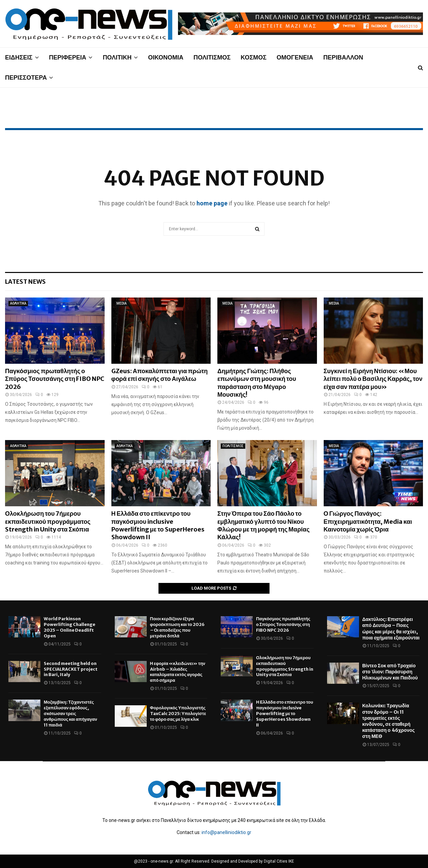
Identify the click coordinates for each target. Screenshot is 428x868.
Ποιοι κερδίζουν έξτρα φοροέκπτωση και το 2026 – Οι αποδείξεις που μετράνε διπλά (177, 627)
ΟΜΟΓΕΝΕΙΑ (295, 57)
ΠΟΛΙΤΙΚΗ (117, 57)
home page (212, 203)
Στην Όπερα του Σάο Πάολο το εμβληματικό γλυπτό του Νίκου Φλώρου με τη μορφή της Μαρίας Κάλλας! (263, 525)
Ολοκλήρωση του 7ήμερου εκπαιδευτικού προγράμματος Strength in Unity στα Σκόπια (48, 521)
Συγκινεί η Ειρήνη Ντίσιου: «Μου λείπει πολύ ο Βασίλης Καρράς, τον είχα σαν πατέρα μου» (373, 379)
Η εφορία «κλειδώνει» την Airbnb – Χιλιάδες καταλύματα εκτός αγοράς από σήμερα (178, 672)
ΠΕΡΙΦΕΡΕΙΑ (68, 57)
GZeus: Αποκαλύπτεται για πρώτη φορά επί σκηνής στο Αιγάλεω (160, 375)
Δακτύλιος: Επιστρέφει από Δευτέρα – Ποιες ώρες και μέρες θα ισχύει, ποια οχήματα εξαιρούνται (391, 628)
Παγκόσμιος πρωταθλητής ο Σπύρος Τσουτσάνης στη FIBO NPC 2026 (55, 379)
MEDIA (121, 303)
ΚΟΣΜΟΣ (254, 57)
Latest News (25, 282)
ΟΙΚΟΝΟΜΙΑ (166, 57)
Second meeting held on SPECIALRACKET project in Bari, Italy (71, 669)
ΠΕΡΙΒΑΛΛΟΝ (343, 57)
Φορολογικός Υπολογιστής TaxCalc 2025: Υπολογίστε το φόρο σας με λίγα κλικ (178, 714)
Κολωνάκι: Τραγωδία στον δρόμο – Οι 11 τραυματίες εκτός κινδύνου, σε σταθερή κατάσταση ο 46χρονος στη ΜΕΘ (389, 721)
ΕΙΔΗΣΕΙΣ (19, 57)
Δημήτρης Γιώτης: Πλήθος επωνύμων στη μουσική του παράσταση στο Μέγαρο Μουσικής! (257, 383)
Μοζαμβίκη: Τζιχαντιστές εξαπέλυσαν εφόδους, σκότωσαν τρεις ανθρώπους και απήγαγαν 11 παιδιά (70, 714)
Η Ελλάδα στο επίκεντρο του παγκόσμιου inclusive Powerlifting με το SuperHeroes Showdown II (158, 525)
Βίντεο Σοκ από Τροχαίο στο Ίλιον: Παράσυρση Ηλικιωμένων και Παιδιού (390, 672)
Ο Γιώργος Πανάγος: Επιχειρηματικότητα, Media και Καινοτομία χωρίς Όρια (368, 521)
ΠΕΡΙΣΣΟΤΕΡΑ (26, 77)
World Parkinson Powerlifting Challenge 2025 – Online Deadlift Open (69, 627)
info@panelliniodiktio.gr (226, 832)
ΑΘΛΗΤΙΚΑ (18, 303)
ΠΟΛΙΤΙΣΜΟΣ (212, 57)
